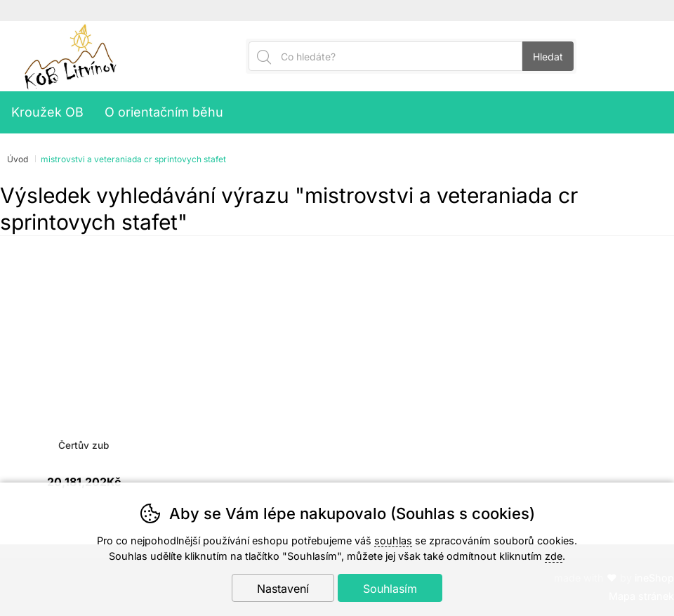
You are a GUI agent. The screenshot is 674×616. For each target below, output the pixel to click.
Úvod (18, 159)
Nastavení (283, 589)
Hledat (548, 57)
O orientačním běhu (164, 112)
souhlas (393, 540)
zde (554, 556)
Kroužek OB (47, 112)
